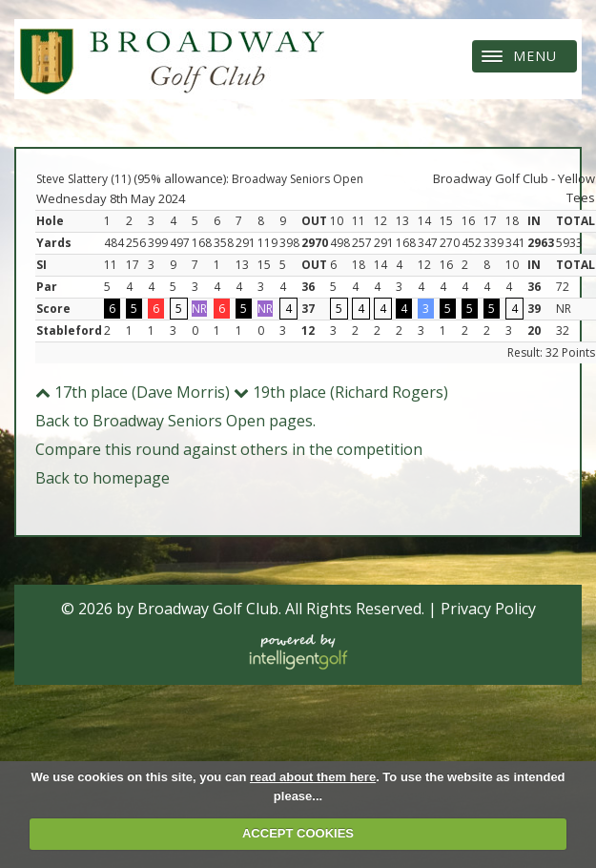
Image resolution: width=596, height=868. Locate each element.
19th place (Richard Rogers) (341, 392)
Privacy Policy (488, 609)
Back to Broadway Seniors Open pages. (175, 421)
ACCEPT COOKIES (298, 833)
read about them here (313, 777)
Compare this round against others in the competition (229, 449)
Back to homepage (103, 478)
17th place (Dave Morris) (133, 392)
